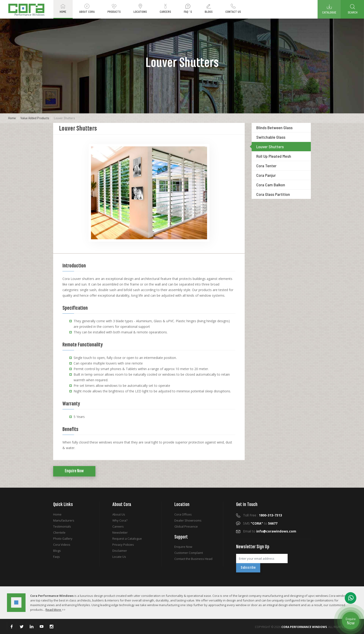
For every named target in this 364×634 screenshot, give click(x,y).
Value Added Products (35, 118)
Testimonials (62, 526)
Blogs (57, 551)
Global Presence (186, 526)
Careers (118, 526)
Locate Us (119, 557)
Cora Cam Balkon (271, 185)
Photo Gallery (63, 539)
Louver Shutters (270, 147)
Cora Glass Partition (273, 194)
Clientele (59, 532)
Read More (54, 610)
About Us (119, 514)
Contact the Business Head (193, 559)
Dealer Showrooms (188, 520)
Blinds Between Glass (274, 128)
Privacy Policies (123, 545)
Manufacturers (64, 520)
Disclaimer (120, 551)
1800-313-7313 (270, 515)
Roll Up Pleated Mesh (274, 156)
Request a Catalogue (127, 539)
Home (12, 118)
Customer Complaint (189, 553)
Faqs (57, 557)
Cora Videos (62, 545)
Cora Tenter (266, 166)
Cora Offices (183, 514)
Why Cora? (120, 520)
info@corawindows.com (276, 531)
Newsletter (120, 532)
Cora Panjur (266, 175)
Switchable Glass (271, 137)
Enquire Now (74, 471)
